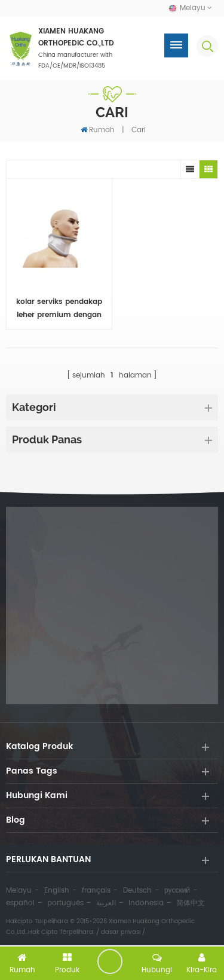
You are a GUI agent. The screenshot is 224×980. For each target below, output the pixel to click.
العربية (106, 903)
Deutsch (137, 891)
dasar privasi (121, 932)
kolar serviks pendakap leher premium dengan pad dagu (59, 309)
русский (177, 891)
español (20, 903)
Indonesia (146, 903)
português (65, 903)
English (57, 891)
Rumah (98, 130)
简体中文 (191, 903)
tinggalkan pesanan (110, 961)
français (96, 891)
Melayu (19, 891)
